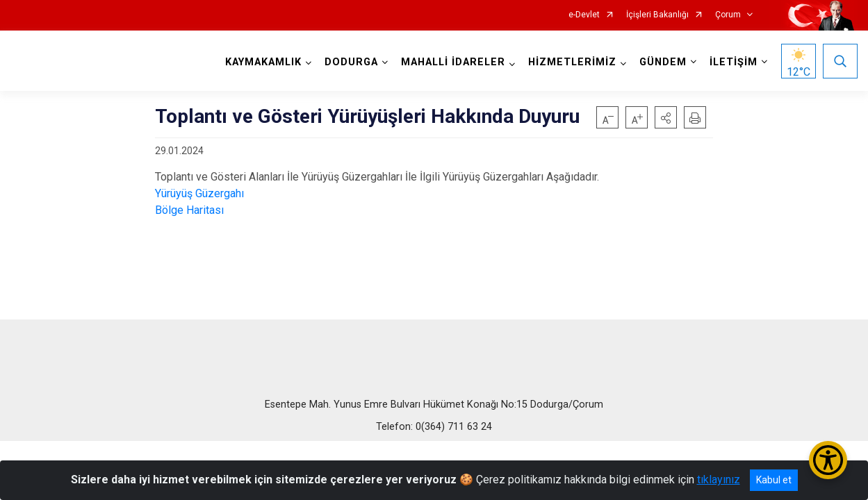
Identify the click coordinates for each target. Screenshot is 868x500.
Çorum (728, 15)
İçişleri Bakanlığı (657, 15)
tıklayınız (719, 480)
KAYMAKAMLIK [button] (263, 62)
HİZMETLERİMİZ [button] (572, 62)
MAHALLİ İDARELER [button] (453, 62)
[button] (666, 117)
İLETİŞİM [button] (734, 62)
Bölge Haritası (189, 210)
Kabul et (774, 480)
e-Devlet (584, 15)
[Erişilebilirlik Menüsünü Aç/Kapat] (828, 460)
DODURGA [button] (351, 62)
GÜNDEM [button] (663, 62)
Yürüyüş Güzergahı (199, 193)
